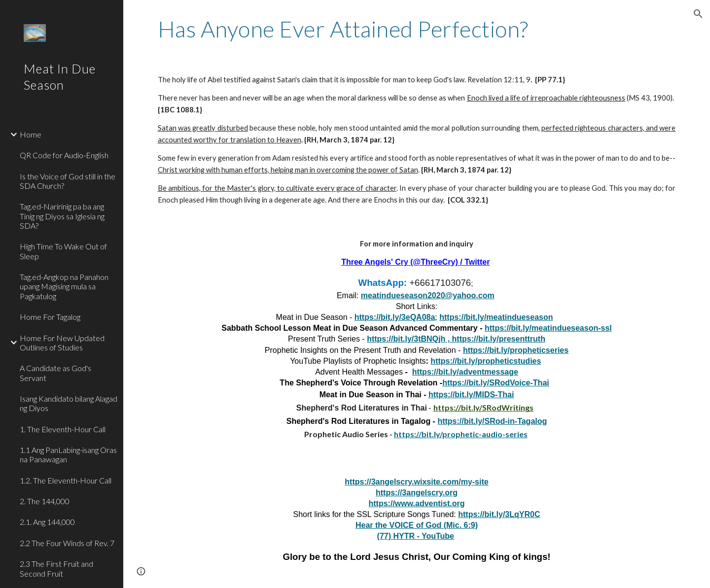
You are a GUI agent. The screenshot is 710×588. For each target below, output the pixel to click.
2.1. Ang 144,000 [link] (47, 522)
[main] (417, 29)
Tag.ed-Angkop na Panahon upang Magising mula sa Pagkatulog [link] (64, 286)
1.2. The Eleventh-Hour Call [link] (66, 480)
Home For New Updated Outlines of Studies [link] (62, 343)
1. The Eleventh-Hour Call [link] (63, 429)
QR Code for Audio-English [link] (64, 155)
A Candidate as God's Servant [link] (55, 373)
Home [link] (31, 134)
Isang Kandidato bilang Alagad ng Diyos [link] (69, 403)
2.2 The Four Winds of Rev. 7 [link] (67, 543)
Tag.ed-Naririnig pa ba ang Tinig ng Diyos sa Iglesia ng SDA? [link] (62, 216)
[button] (698, 14)
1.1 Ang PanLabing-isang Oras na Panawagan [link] (68, 454)
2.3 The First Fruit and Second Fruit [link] (56, 568)
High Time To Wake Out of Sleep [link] (63, 251)
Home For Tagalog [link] (50, 317)
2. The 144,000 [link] (45, 501)
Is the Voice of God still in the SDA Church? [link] (68, 181)
